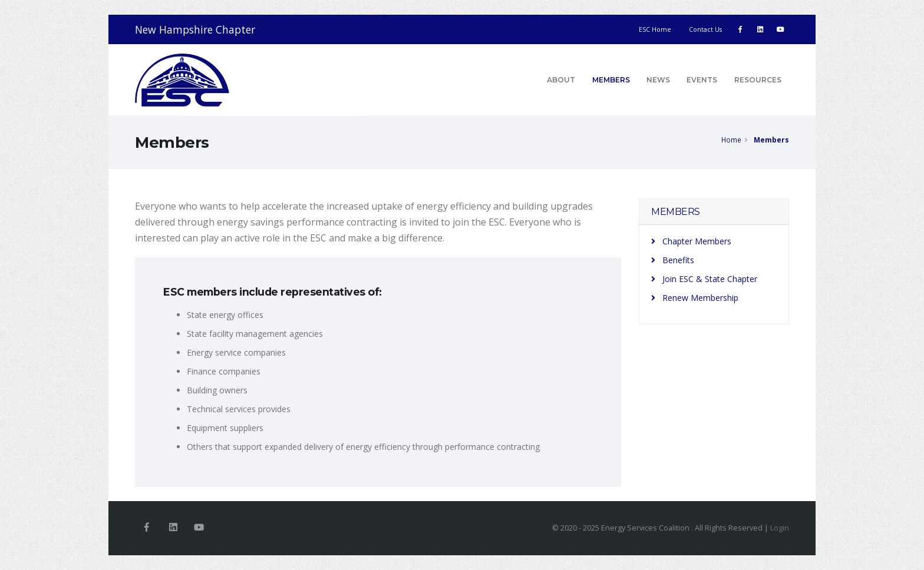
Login (780, 528)
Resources (758, 80)
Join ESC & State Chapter (704, 279)
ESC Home (655, 29)
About (561, 80)
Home (731, 140)
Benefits (673, 260)
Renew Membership (695, 298)
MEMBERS (676, 212)
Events (702, 80)
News (658, 80)
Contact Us (705, 29)
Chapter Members (691, 241)
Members (611, 80)
